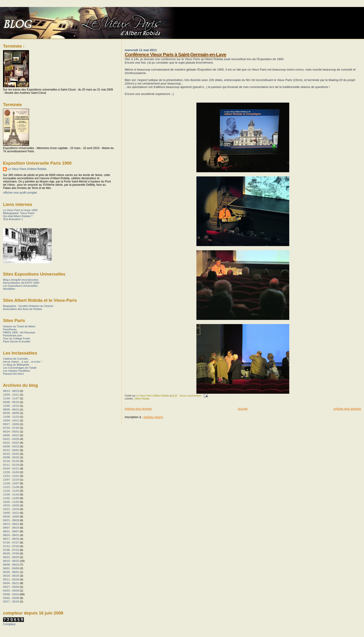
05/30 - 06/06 (11, 413)
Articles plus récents (138, 409)
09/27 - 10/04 (11, 424)
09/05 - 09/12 (11, 409)
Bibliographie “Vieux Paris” (19, 213)
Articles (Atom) (153, 417)
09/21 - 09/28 (11, 520)
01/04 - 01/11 (11, 468)
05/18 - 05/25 (11, 576)
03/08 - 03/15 (11, 446)
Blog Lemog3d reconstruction (21, 280)
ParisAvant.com (13, 335)
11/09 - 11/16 (11, 494)
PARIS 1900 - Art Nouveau (19, 332)
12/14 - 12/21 (11, 476)
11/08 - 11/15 (11, 417)
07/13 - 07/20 (11, 546)
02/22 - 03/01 (11, 450)
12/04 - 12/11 (11, 395)
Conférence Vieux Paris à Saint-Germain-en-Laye (175, 54)
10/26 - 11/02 (11, 502)
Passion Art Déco (13, 374)
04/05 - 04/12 (11, 435)
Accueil (243, 409)
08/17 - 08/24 (11, 539)
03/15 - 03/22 (11, 443)
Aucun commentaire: (191, 396)
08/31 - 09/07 (11, 531)
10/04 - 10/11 (11, 420)
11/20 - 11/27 (11, 398)
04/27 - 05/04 (11, 587)
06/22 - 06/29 (11, 557)
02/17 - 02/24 (11, 601)
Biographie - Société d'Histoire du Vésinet (28, 306)
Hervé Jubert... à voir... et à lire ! (22, 362)
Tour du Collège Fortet (16, 338)
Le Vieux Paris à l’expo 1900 (20, 210)
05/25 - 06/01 (11, 572)
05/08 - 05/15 (11, 402)
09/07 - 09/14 (11, 528)
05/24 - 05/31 (11, 431)
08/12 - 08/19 (11, 391)
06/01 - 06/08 (11, 568)
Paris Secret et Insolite (17, 341)
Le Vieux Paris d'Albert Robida (27, 169)
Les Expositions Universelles (20, 286)
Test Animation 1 (13, 219)
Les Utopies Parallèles (17, 371)
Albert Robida (142, 399)
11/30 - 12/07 (11, 483)
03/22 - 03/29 (11, 439)
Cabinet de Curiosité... (16, 359)
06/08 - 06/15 (11, 564)
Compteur (9, 624)
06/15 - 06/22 (11, 561)
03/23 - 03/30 (11, 590)
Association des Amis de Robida (22, 309)
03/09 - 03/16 (11, 594)
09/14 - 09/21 (11, 524)
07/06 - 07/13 (11, 550)
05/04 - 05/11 (11, 583)
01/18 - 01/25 (11, 461)
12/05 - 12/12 (11, 406)
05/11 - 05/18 (11, 579)
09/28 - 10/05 (11, 516)
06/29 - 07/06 (11, 553)
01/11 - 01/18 (11, 465)
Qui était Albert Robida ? (18, 216)
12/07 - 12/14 (11, 479)
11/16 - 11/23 (11, 491)
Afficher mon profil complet (20, 193)
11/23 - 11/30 (11, 487)
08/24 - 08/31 (11, 535)
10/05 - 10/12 (11, 513)
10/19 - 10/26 (11, 505)
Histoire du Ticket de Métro (19, 326)
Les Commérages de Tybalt (20, 368)
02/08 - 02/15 (11, 457)
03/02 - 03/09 (11, 598)
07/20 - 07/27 (11, 542)
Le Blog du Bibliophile (16, 365)
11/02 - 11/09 (11, 498)
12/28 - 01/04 (11, 472)
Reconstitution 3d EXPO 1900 (21, 283)
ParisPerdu (10, 329)
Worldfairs (9, 289)
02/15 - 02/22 (11, 454)
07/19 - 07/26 (11, 428)
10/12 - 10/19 (11, 509)
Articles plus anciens (347, 409)
